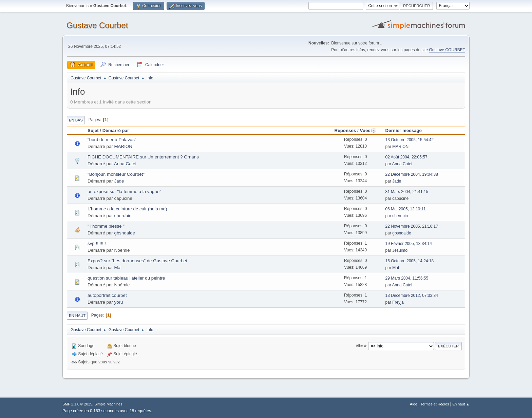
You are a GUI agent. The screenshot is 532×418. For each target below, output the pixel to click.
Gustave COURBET (447, 50)
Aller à (361, 346)
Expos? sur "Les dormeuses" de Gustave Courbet (137, 261)
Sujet (93, 130)
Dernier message (404, 130)
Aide (414, 404)
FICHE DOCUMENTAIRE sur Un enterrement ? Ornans (143, 157)
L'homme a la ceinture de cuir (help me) (127, 209)
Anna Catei (125, 164)
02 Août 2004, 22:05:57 (406, 157)
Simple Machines (108, 404)
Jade (119, 181)
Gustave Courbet (97, 25)
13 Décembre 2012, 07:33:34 (412, 296)
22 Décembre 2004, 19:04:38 (412, 174)
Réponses (345, 130)
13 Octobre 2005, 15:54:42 (410, 140)
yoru (119, 302)
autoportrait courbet (107, 295)
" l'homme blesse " (106, 226)
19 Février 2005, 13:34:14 (409, 244)
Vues (368, 130)
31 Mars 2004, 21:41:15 (407, 192)
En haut (77, 316)
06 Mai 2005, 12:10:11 (406, 209)
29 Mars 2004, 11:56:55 (407, 278)
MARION (123, 146)
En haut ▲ (461, 404)
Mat (118, 268)
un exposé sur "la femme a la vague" (124, 192)
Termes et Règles (435, 404)
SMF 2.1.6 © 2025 (77, 404)
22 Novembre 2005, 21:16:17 (412, 226)
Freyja (398, 302)
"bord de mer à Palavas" (112, 140)
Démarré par (116, 130)
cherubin (123, 216)
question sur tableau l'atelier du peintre (126, 278)
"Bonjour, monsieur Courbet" (116, 174)
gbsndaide (125, 233)
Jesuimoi (400, 250)
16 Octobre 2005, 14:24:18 (410, 261)
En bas (76, 120)
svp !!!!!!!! (97, 243)
